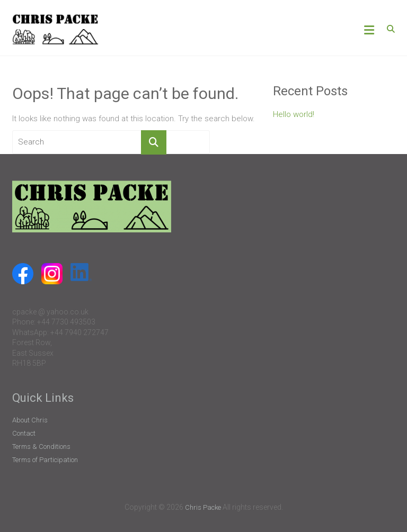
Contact (24, 433)
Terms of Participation (45, 460)
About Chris (30, 420)
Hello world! (294, 114)
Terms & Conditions (41, 447)
